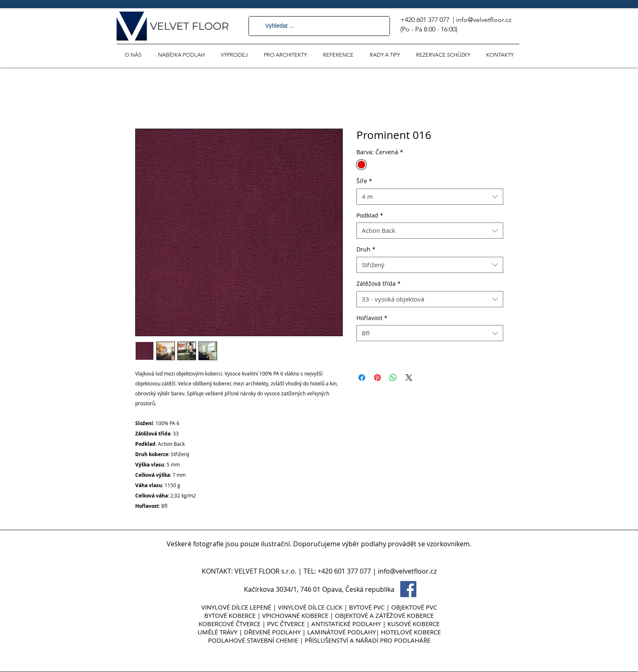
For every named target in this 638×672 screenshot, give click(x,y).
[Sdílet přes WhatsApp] (393, 378)
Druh (366, 249)
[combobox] (430, 197)
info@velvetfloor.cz (484, 20)
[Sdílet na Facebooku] (362, 378)
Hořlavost (372, 318)
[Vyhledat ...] (319, 26)
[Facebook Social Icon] (408, 589)
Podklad (370, 215)
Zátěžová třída (379, 283)
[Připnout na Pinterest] (378, 378)
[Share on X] (409, 378)
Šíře (364, 181)
